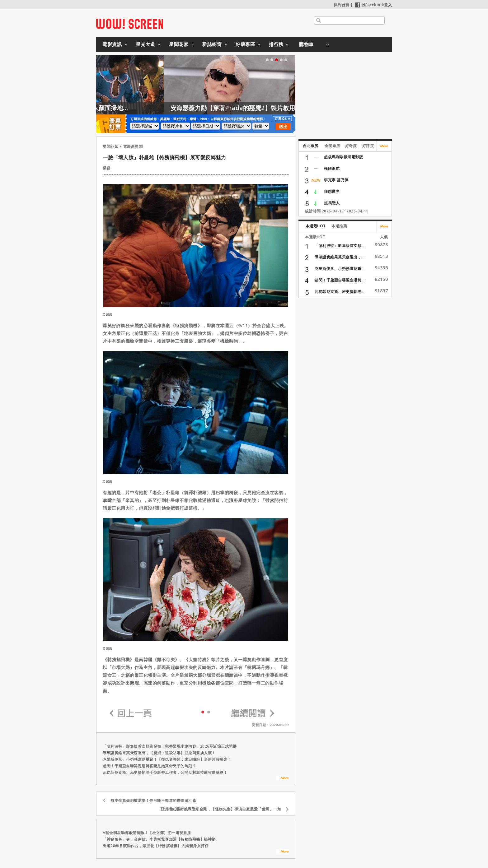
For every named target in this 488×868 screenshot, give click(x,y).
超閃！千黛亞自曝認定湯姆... (340, 280)
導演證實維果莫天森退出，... (340, 257)
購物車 (306, 44)
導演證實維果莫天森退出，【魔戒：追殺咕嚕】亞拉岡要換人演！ (159, 753)
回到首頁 (342, 5)
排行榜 (276, 44)
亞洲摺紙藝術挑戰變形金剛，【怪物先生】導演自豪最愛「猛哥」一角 (221, 809)
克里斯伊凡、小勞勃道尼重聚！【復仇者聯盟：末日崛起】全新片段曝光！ (167, 759)
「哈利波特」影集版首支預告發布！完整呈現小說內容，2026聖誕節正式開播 (170, 746)
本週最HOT (316, 226)
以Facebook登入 (374, 5)
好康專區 (245, 44)
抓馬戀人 (332, 203)
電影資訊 (112, 44)
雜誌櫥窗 (212, 44)
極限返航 (332, 168)
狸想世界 (332, 191)
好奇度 (351, 146)
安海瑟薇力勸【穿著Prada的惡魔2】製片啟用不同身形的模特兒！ (285, 108)
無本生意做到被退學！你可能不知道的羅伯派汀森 (153, 800)
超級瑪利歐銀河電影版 (343, 157)
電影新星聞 (133, 146)
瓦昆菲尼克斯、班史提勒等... (340, 292)
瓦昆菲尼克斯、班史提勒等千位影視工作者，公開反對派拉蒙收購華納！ (165, 772)
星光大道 (145, 44)
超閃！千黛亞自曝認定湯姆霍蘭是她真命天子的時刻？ (149, 766)
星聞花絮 (179, 44)
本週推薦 (339, 226)
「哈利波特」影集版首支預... (340, 246)
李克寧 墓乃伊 (336, 180)
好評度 (368, 146)
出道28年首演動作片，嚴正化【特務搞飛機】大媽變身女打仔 (156, 846)
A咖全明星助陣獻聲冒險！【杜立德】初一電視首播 (147, 833)
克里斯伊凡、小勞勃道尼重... (340, 269)
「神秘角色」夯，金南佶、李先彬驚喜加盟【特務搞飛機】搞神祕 (159, 839)
